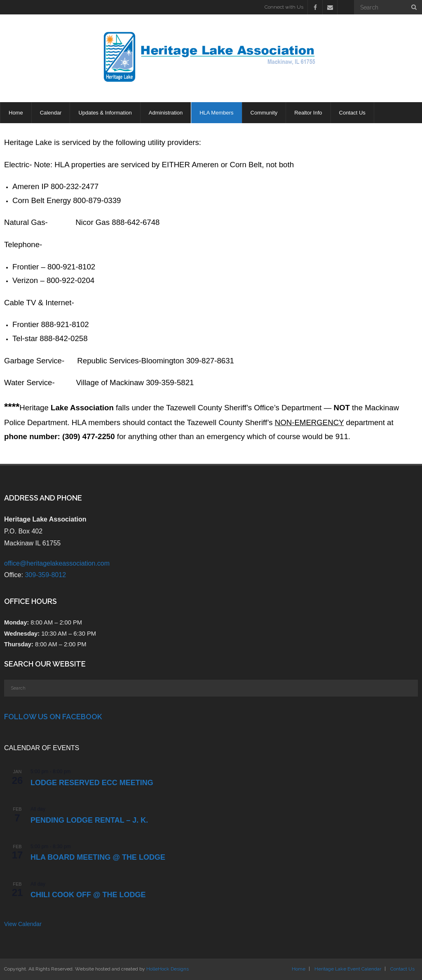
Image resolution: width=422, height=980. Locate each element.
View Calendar (23, 924)
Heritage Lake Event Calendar (348, 969)
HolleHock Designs (168, 969)
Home (299, 969)
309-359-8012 (45, 575)
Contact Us (402, 969)
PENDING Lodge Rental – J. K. (89, 820)
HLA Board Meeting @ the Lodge (98, 857)
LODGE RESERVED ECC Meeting (92, 783)
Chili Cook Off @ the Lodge (88, 895)
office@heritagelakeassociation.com (57, 563)
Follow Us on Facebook (53, 717)
